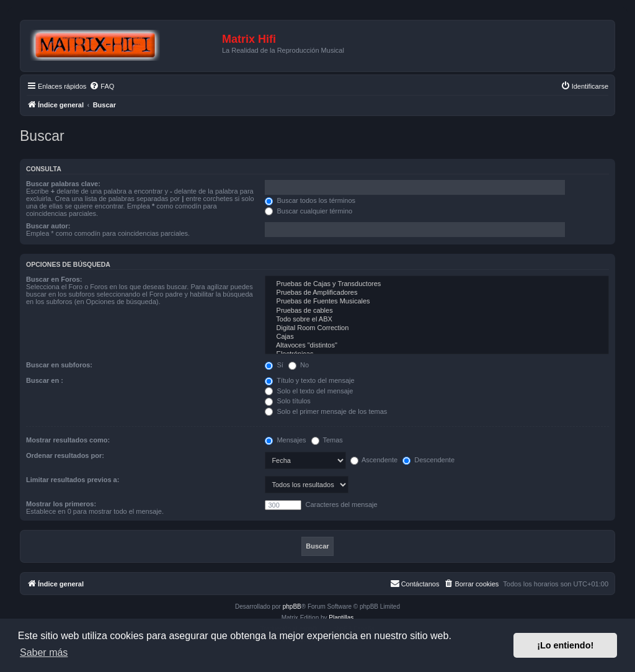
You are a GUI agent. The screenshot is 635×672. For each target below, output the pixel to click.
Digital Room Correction (437, 328)
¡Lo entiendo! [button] (565, 645)
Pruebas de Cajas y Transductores (437, 284)
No (299, 365)
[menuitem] (102, 86)
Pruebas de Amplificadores (437, 293)
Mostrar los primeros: (61, 504)
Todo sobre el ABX (437, 320)
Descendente (429, 460)
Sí (274, 365)
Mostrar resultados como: (68, 440)
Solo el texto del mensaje (309, 391)
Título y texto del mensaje (309, 380)
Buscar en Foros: (54, 279)
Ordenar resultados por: (65, 455)
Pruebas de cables (437, 311)
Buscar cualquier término (309, 211)
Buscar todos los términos (310, 200)
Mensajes (285, 440)
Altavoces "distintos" (437, 346)
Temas (327, 440)
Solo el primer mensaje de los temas (326, 411)
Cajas (437, 337)
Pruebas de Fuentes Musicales (437, 302)
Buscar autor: (48, 226)
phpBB (292, 607)
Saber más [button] (44, 652)
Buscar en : (45, 380)
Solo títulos (287, 401)
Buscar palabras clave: (63, 184)
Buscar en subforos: (59, 365)
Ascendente (374, 460)
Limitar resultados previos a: (73, 480)
